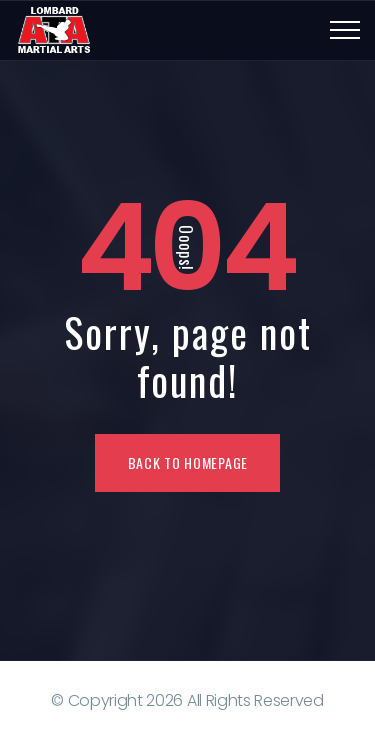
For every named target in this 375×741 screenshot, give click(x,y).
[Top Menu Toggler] (345, 30)
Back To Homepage (188, 462)
